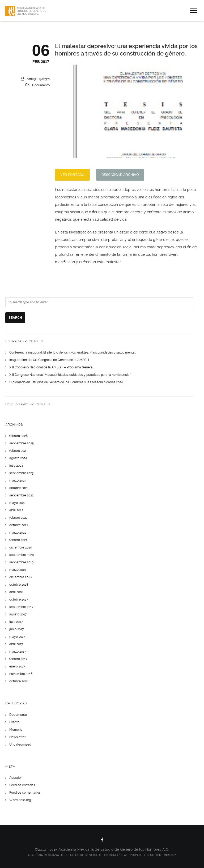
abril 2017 (16, 644)
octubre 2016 (19, 681)
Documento (41, 85)
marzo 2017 (18, 652)
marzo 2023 (18, 480)
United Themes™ (163, 855)
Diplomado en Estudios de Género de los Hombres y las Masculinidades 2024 (66, 382)
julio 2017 (16, 622)
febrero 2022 (18, 518)
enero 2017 (17, 666)
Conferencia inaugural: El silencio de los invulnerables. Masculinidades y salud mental (72, 352)
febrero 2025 (18, 451)
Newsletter (17, 737)
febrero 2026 (18, 436)
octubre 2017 (19, 599)
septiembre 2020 (22, 555)
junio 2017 (17, 629)
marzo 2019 (18, 570)
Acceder (16, 778)
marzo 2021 (18, 533)
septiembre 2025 (22, 443)
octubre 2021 (19, 525)
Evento (14, 722)
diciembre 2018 (20, 577)
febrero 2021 (18, 540)
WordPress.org (20, 800)
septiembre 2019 (21, 562)
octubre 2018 (19, 585)
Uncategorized (20, 744)
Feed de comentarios (25, 793)
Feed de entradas (22, 785)
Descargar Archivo (120, 175)
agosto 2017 (18, 614)
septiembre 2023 (21, 473)
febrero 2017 (18, 659)
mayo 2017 (17, 637)
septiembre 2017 (21, 607)
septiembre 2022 (21, 495)
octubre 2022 (19, 488)
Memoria (16, 730)
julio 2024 (16, 466)
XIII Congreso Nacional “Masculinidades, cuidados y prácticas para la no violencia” (70, 375)
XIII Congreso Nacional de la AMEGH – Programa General (51, 367)
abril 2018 (16, 592)
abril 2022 (16, 510)
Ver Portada (72, 175)
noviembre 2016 (21, 674)
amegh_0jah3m (38, 79)
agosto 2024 (18, 458)
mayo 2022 (17, 503)
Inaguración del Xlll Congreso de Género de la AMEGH (49, 360)
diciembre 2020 (21, 547)
